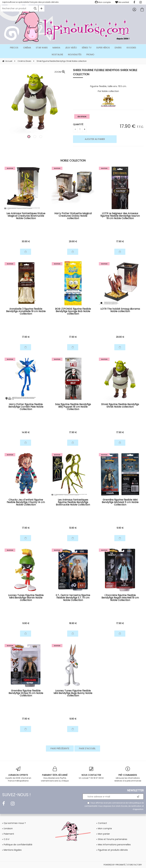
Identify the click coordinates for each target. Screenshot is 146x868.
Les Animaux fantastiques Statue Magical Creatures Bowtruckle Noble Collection (26, 216)
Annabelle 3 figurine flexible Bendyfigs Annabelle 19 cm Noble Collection (26, 312)
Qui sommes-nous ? (15, 823)
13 (73, 528)
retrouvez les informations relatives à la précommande (128, 774)
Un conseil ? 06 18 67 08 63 (91, 773)
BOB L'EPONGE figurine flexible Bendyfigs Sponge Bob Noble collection (73, 312)
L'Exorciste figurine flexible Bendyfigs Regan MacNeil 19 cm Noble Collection (120, 598)
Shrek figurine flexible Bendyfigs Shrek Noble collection (105, 72)
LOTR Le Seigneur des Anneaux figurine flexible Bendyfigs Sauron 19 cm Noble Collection (120, 216)
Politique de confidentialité (18, 845)
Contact (102, 823)
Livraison (8, 828)
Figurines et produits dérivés (113, 850)
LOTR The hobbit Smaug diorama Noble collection (120, 310)
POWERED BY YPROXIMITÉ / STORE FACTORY (123, 865)
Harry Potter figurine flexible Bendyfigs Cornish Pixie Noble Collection (26, 407)
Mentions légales (13, 850)
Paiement (9, 834)
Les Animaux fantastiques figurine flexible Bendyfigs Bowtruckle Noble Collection (73, 502)
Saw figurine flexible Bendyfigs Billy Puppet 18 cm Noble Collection (73, 407)
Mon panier (104, 834)
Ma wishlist (122, 2)
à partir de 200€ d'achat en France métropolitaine (18, 774)
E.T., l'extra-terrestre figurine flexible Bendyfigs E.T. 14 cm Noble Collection (73, 598)
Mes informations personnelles (114, 845)
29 (73, 241)
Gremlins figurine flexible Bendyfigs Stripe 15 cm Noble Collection (26, 693)
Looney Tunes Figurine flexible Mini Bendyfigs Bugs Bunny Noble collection (73, 693)
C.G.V (7, 839)
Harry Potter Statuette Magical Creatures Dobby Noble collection (73, 216)
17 (120, 241)
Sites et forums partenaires (113, 839)
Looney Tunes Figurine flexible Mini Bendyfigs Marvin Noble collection (26, 598)
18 (73, 623)
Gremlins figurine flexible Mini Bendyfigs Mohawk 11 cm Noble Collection (120, 502)
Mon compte (103, 2)
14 (26, 432)
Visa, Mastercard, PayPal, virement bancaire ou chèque (55, 774)
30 (26, 241)
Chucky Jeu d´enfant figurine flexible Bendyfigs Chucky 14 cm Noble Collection (26, 502)
